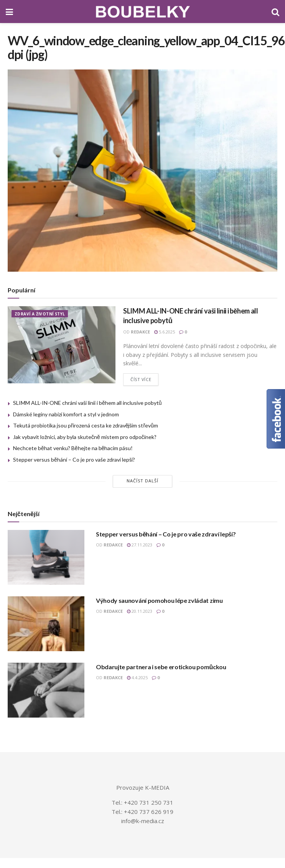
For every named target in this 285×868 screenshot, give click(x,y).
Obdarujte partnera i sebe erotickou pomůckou (161, 667)
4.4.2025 (137, 677)
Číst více (141, 379)
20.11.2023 (140, 611)
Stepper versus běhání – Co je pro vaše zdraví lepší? (74, 460)
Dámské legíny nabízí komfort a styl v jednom (66, 414)
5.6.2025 (165, 332)
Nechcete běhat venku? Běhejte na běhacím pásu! (73, 448)
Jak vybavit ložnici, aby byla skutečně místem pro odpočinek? (85, 437)
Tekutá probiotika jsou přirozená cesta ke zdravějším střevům (86, 425)
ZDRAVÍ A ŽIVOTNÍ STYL (40, 314)
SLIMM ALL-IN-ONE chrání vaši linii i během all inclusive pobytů (87, 403)
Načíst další (142, 481)
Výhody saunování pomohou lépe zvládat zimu (159, 600)
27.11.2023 (140, 545)
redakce (140, 332)
